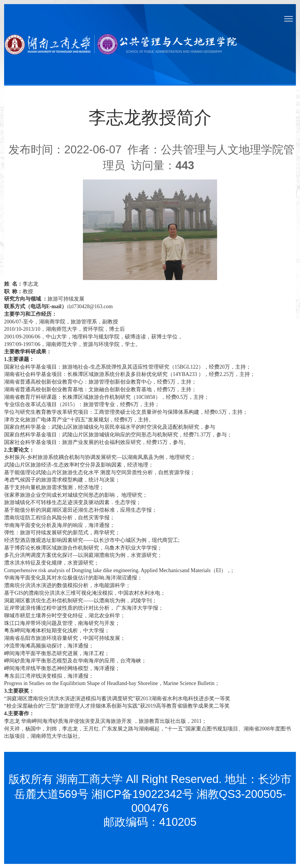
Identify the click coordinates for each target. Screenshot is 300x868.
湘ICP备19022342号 (142, 794)
